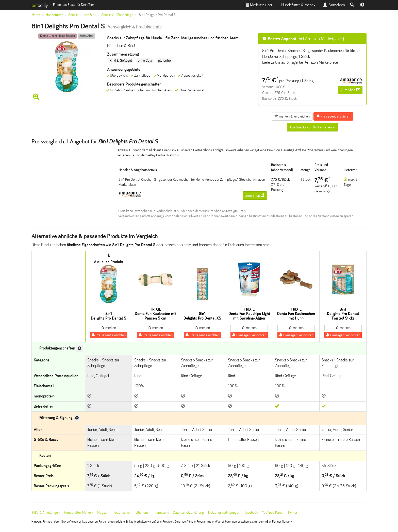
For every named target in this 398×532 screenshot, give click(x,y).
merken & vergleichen (292, 116)
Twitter (292, 513)
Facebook (251, 513)
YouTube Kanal (273, 513)
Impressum (161, 513)
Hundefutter (54, 15)
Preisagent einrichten (109, 335)
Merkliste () (259, 5)
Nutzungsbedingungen (224, 513)
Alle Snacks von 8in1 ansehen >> (312, 127)
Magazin (103, 513)
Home (36, 15)
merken (109, 328)
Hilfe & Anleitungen (46, 513)
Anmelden (334, 5)
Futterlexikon (122, 513)
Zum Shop (350, 90)
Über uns (142, 513)
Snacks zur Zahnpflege (117, 15)
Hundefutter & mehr (298, 5)
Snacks (73, 15)
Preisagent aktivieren (333, 116)
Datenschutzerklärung (188, 513)
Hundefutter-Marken (78, 513)
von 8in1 (90, 15)
